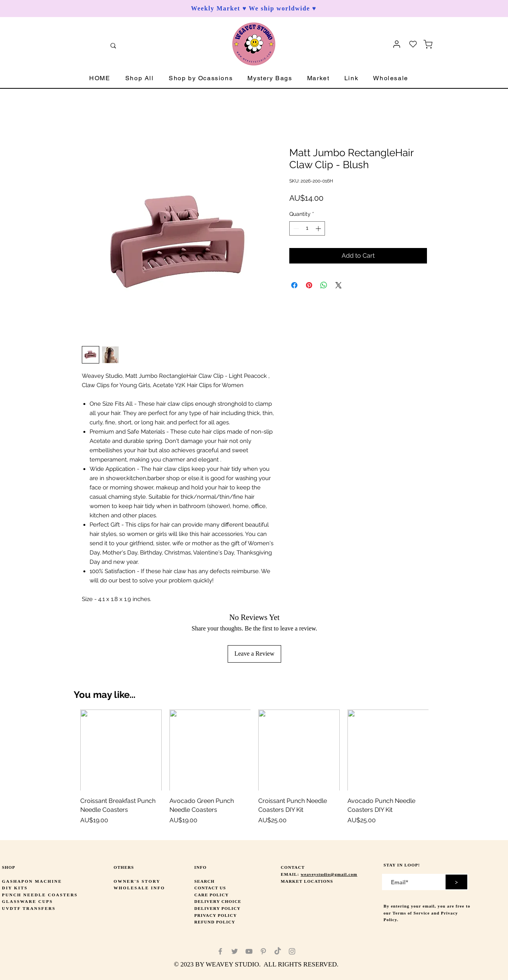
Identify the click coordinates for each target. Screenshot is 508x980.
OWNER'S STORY (137, 881)
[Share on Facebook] (294, 285)
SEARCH (204, 881)
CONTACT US (210, 888)
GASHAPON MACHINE (32, 881)
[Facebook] (220, 951)
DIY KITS (15, 888)
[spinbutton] (307, 228)
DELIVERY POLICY (217, 908)
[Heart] (413, 44)
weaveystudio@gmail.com (329, 874)
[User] (397, 44)
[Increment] (319, 228)
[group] (254, 772)
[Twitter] (235, 951)
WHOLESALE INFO (139, 888)
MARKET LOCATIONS (307, 881)
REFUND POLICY (215, 922)
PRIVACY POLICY (216, 915)
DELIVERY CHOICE (218, 901)
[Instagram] (292, 951)
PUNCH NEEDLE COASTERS (40, 895)
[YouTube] (249, 951)
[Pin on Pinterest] (309, 285)
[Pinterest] (263, 951)
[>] (456, 882)
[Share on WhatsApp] (324, 285)
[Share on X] (339, 285)
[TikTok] (278, 951)
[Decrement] (295, 228)
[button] (140, 78)
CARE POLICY (212, 895)
